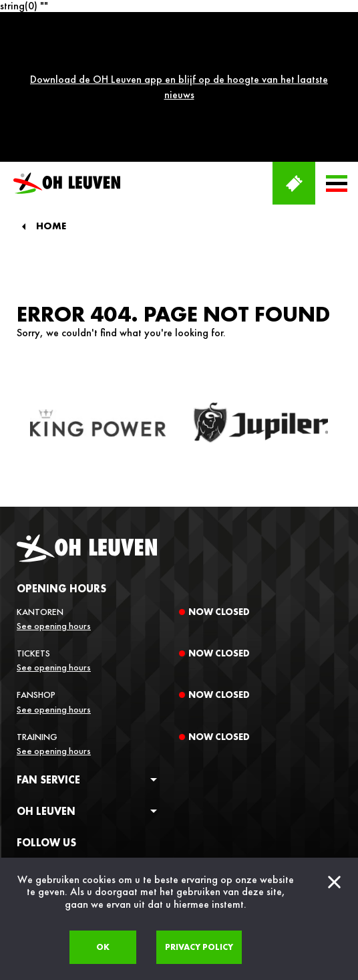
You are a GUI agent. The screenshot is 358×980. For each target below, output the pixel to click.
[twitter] (71, 758)
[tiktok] (119, 758)
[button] (337, 76)
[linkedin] (95, 758)
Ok (103, 947)
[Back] (24, 118)
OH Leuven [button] (46, 703)
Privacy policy (199, 947)
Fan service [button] (48, 671)
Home (51, 119)
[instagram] (47, 758)
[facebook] (23, 758)
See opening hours (54, 517)
